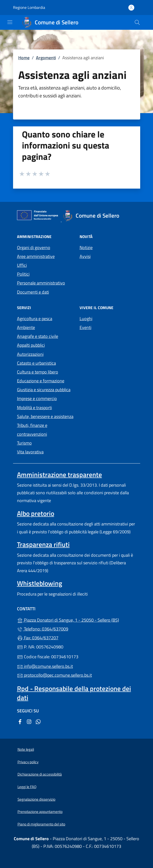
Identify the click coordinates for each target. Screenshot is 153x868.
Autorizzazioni (30, 354)
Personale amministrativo (41, 283)
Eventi (85, 327)
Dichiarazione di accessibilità (40, 774)
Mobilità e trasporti (34, 408)
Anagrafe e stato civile (38, 336)
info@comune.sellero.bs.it (45, 666)
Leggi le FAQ (27, 787)
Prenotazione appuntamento (40, 812)
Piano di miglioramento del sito (41, 824)
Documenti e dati (33, 292)
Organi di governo (34, 247)
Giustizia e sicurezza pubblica (44, 390)
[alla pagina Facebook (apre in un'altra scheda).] (20, 721)
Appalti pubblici (31, 345)
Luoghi (86, 319)
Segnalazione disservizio (36, 799)
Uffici (22, 265)
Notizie (86, 247)
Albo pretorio (36, 513)
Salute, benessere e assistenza (45, 416)
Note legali (26, 749)
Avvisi (85, 256)
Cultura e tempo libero (38, 372)
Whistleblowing (40, 583)
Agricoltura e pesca (35, 319)
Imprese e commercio (37, 398)
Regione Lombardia (29, 7)
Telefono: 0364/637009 (43, 629)
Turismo (24, 443)
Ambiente (26, 327)
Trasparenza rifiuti (43, 544)
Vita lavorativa (30, 452)
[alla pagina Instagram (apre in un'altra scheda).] (29, 721)
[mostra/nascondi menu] (10, 22)
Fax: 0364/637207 (38, 638)
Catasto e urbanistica (36, 363)
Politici (23, 274)
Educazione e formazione (41, 381)
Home (24, 58)
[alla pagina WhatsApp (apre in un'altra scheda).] (38, 721)
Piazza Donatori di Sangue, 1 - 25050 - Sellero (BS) (77, 620)
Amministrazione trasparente (59, 475)
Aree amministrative (36, 256)
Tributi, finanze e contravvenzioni (32, 430)
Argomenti (46, 58)
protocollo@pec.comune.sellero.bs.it (54, 675)
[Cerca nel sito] (137, 22)
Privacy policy (28, 762)
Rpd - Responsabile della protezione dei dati (74, 693)
